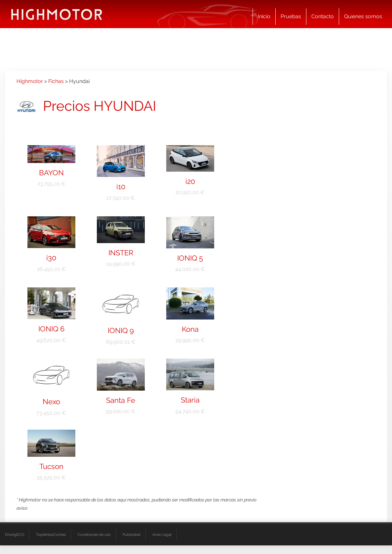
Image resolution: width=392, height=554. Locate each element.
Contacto (323, 16)
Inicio (264, 16)
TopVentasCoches (51, 535)
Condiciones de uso (94, 535)
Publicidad (132, 535)
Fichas (56, 81)
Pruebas (291, 16)
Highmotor (30, 81)
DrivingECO (15, 535)
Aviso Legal (162, 535)
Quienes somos (363, 16)
